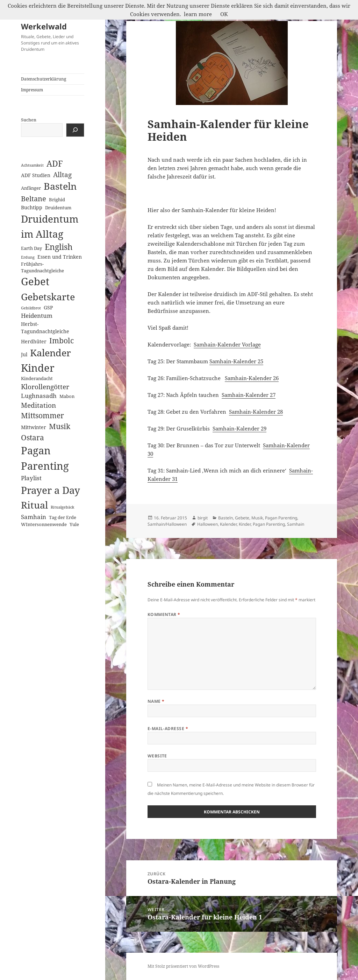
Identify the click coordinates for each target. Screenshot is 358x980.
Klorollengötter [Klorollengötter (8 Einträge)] (45, 387)
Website (157, 756)
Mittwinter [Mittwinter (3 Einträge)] (34, 427)
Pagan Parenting (281, 518)
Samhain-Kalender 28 (256, 412)
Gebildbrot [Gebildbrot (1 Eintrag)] (31, 308)
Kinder (245, 524)
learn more (198, 14)
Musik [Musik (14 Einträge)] (60, 426)
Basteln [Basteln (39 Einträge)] (60, 186)
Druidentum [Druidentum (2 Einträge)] (58, 208)
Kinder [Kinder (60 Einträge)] (38, 368)
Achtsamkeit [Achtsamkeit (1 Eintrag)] (32, 165)
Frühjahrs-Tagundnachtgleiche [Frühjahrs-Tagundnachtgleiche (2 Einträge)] (42, 267)
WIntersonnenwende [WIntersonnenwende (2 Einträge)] (44, 524)
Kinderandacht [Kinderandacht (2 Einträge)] (37, 378)
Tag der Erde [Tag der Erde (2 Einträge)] (63, 517)
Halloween (207, 524)
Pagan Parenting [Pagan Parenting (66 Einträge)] (45, 458)
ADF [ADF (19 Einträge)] (55, 164)
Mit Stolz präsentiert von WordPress (183, 966)
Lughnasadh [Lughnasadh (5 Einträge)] (39, 396)
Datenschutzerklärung (44, 79)
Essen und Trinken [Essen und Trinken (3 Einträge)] (60, 257)
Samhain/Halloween (167, 524)
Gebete (242, 518)
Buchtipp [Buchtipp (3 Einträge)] (32, 207)
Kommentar (164, 614)
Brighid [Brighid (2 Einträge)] (57, 199)
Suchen (29, 120)
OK (224, 14)
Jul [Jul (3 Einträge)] (24, 354)
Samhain (296, 524)
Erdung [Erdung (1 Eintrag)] (28, 257)
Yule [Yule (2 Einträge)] (74, 524)
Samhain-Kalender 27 (249, 395)
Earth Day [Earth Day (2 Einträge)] (31, 248)
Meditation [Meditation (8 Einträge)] (38, 405)
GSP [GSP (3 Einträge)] (48, 307)
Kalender (228, 524)
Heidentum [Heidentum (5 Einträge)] (37, 316)
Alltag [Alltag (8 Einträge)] (62, 174)
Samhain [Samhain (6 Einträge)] (34, 517)
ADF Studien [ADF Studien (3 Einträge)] (36, 175)
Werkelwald (44, 26)
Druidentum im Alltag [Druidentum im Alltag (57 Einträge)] (50, 226)
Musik (257, 518)
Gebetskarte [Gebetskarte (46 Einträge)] (48, 297)
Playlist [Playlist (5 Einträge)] (31, 478)
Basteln (225, 518)
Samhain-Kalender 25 (236, 361)
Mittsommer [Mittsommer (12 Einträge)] (42, 415)
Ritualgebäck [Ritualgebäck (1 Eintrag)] (62, 507)
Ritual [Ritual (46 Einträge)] (34, 505)
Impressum (32, 90)
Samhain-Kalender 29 (239, 428)
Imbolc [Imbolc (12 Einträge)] (62, 341)
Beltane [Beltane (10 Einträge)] (34, 199)
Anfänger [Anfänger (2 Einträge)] (31, 188)
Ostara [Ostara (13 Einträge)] (33, 437)
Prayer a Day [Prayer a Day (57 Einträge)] (51, 490)
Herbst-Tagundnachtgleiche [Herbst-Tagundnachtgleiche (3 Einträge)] (45, 328)
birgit (203, 518)
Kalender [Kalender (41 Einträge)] (51, 353)
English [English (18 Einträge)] (59, 247)
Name (156, 701)
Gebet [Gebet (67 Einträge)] (35, 281)
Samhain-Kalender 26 (252, 378)
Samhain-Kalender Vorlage (227, 344)
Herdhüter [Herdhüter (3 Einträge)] (34, 341)
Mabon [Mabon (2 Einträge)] (67, 396)
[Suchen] (75, 130)
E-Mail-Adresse (168, 729)
